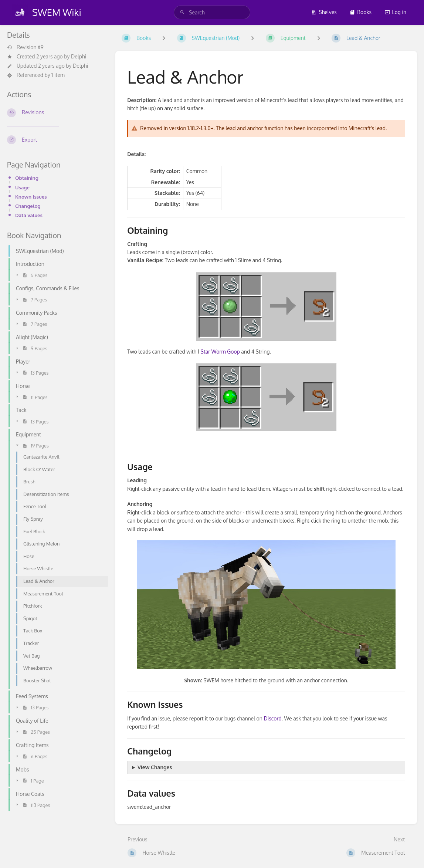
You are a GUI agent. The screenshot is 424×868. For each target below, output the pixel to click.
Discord (272, 718)
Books (361, 12)
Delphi (79, 56)
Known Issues (31, 197)
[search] (212, 12)
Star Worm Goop (220, 352)
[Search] (182, 12)
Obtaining (27, 178)
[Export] (55, 140)
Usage (22, 187)
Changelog (28, 206)
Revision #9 (25, 47)
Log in (396, 12)
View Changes (155, 767)
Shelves (324, 12)
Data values (29, 215)
